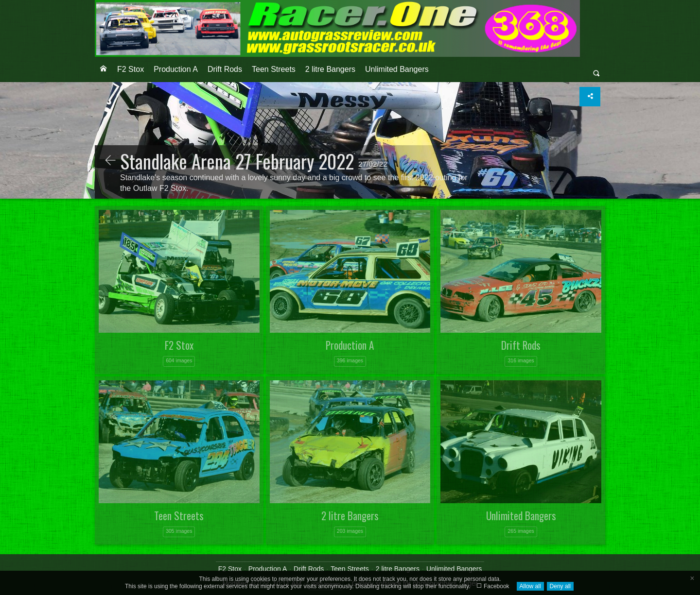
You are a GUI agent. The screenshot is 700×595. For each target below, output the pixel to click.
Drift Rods (225, 69)
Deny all (560, 586)
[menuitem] (104, 69)
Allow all (530, 586)
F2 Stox (131, 69)
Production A (176, 69)
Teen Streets (274, 69)
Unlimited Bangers (397, 69)
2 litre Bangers (330, 69)
